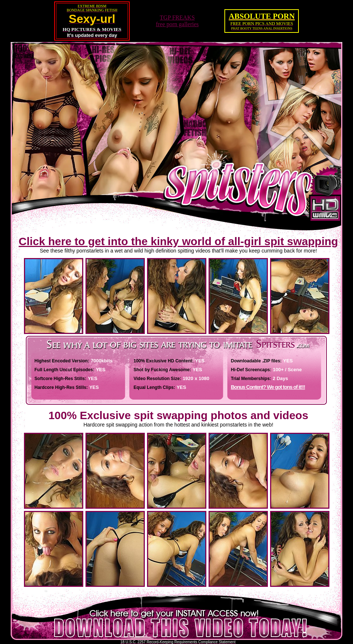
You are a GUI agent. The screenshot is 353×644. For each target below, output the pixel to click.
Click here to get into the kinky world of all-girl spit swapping (179, 241)
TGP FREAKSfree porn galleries (177, 21)
